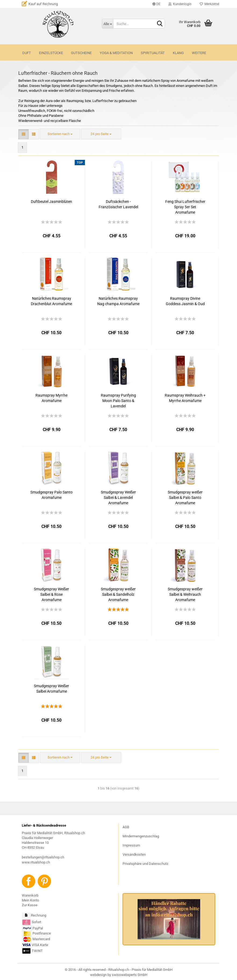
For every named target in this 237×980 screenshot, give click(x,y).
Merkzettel (209, 4)
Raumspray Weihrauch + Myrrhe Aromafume (185, 398)
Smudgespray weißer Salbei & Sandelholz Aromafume (118, 594)
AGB (126, 827)
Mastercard (41, 939)
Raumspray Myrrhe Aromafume (51, 398)
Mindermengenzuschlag (141, 836)
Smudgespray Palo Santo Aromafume (51, 495)
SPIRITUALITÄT (153, 53)
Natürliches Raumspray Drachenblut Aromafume (51, 301)
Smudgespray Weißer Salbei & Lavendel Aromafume (118, 498)
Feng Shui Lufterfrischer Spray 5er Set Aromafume (185, 207)
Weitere (199, 53)
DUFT (27, 53)
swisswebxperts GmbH (130, 975)
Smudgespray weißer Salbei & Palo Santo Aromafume (185, 498)
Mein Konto (30, 900)
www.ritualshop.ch (36, 862)
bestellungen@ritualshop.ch (43, 857)
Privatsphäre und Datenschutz (145, 864)
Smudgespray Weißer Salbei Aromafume (51, 689)
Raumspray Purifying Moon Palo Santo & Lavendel (118, 401)
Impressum (131, 845)
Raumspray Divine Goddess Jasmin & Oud (185, 301)
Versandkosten (134, 854)
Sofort (36, 922)
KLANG (178, 53)
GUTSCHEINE (81, 53)
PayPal (33, 928)
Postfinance (42, 934)
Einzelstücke (51, 53)
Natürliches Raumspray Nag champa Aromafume (118, 301)
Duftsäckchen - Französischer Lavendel (118, 204)
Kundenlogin (180, 4)
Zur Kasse (30, 905)
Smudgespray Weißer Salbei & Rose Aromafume (51, 594)
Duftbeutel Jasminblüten (51, 202)
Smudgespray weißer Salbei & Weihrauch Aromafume (185, 594)
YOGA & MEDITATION (116, 53)
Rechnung (39, 916)
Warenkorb (30, 895)
